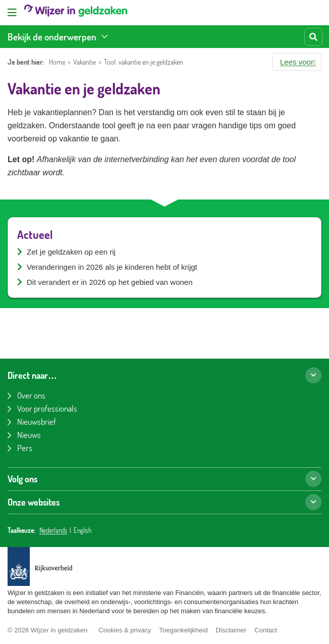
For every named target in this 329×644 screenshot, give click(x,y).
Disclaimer (231, 630)
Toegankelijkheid (183, 630)
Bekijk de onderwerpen (52, 37)
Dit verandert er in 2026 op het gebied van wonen (110, 282)
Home (57, 62)
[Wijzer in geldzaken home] (76, 13)
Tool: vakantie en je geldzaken (144, 62)
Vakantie (85, 62)
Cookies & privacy (125, 630)
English (83, 530)
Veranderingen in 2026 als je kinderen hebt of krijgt (112, 267)
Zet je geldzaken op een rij (71, 252)
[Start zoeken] (313, 37)
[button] (297, 62)
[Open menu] (12, 13)
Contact (266, 630)
